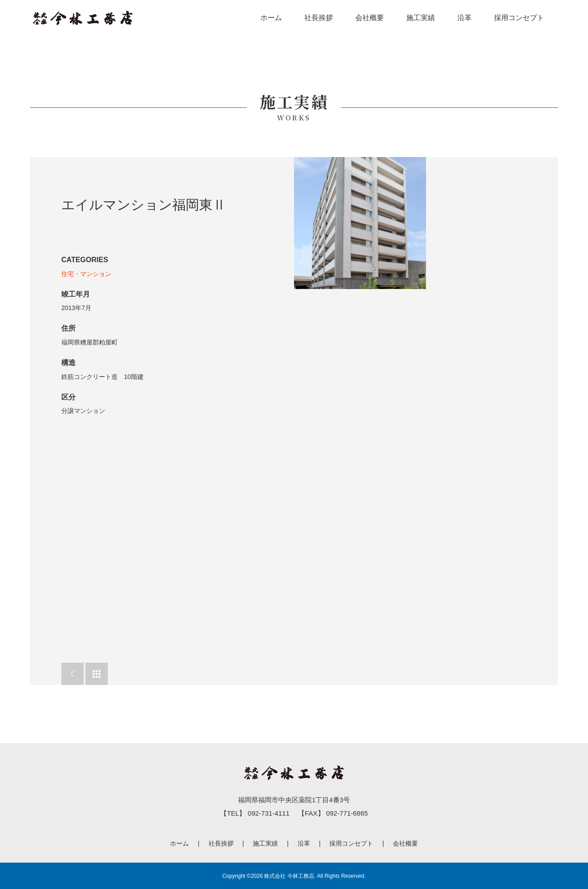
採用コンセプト (519, 18)
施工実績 (421, 18)
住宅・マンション (86, 274)
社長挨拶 (319, 18)
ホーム (271, 18)
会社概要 (370, 18)
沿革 (464, 18)
